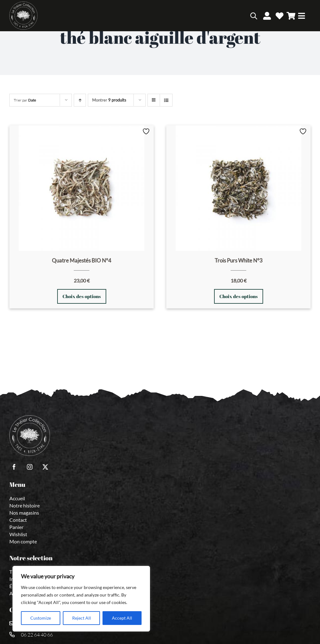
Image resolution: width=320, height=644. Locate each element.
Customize (41, 618)
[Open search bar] (254, 16)
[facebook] (14, 467)
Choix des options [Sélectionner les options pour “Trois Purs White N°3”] (239, 296)
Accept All (122, 618)
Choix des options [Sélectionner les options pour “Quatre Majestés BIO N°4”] (82, 296)
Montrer (109, 100)
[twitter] (45, 467)
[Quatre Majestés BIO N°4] (82, 188)
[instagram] (30, 467)
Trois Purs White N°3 (239, 260)
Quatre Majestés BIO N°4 (82, 260)
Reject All (82, 618)
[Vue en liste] (166, 100)
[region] (81, 599)
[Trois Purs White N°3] (238, 188)
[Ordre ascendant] (80, 100)
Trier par (25, 100)
